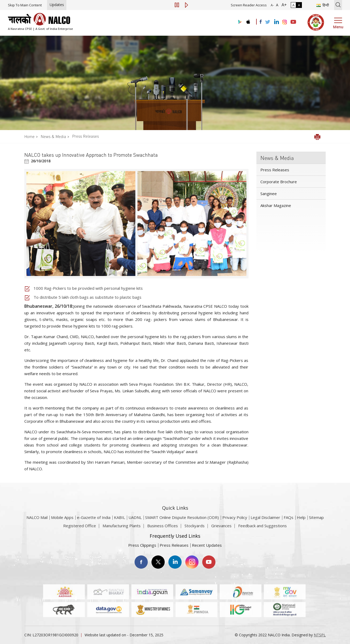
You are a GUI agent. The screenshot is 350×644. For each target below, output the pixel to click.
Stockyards (195, 528)
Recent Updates (207, 545)
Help (301, 524)
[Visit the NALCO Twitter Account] (268, 22)
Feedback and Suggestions (262, 528)
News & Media (53, 136)
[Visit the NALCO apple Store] (248, 20)
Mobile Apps (62, 524)
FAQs (289, 524)
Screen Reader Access (249, 5)
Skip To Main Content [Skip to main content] (25, 5)
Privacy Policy (235, 524)
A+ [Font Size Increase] (283, 5)
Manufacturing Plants (122, 528)
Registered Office (80, 528)
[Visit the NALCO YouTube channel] (293, 22)
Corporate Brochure (279, 182)
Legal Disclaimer (265, 524)
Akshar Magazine (276, 205)
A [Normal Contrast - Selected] (293, 5)
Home (29, 136)
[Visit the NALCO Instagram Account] (285, 22)
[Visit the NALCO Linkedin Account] (276, 22)
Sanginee (269, 194)
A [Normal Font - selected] (277, 5)
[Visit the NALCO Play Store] (239, 22)
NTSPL (320, 635)
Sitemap (316, 524)
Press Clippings (142, 545)
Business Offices (163, 528)
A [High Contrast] (299, 5)
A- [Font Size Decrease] (272, 5)
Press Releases (86, 136)
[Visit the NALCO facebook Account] (261, 22)
